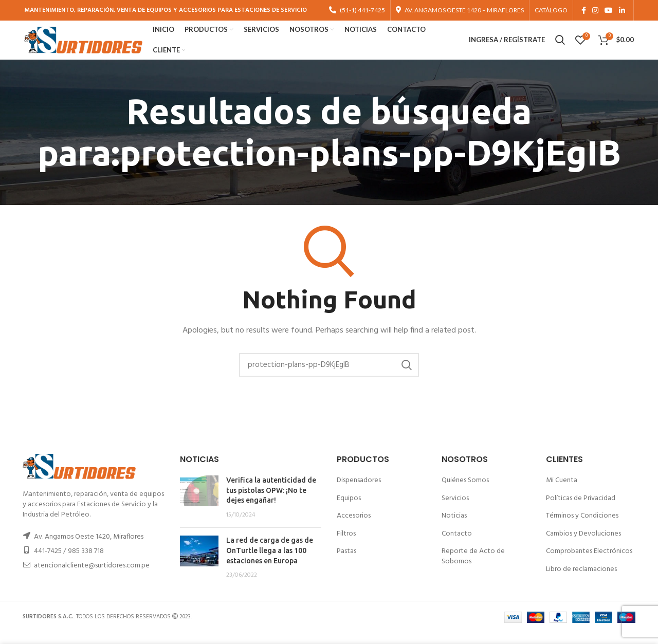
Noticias (454, 527)
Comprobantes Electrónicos (589, 563)
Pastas (346, 563)
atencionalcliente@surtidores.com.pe (92, 577)
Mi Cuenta (562, 491)
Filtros (346, 545)
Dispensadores (359, 491)
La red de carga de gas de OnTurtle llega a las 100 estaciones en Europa (270, 562)
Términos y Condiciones (582, 527)
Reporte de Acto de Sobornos (473, 568)
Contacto (457, 545)
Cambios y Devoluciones (583, 545)
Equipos (349, 509)
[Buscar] (329, 376)
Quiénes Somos (465, 491)
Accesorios (354, 527)
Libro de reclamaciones (581, 580)
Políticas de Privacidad (581, 509)
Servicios (455, 509)
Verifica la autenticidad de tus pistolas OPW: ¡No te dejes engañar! (271, 501)
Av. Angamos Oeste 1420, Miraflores (89, 548)
